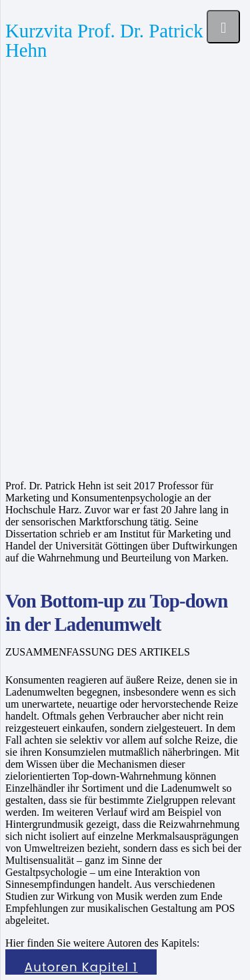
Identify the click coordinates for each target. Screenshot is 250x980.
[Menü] (223, 27)
